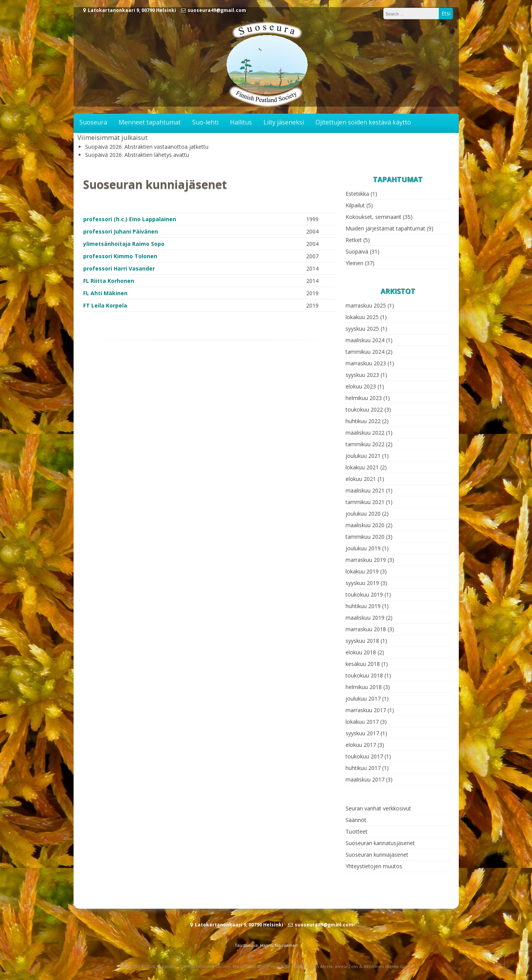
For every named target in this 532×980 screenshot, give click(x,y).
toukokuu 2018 (364, 675)
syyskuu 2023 (362, 375)
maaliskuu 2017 (365, 779)
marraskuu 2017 (366, 710)
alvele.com (347, 966)
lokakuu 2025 (362, 317)
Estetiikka (357, 194)
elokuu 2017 (361, 745)
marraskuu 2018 (366, 629)
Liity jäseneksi (284, 122)
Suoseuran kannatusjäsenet (380, 843)
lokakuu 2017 (362, 722)
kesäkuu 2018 (363, 664)
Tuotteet (357, 831)
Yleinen (354, 263)
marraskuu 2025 (366, 305)
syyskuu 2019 (362, 583)
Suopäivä (357, 251)
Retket (354, 240)
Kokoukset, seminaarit (373, 217)
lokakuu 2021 (362, 467)
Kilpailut (355, 205)
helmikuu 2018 (364, 687)
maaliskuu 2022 (365, 433)
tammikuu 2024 (365, 352)
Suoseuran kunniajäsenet (377, 855)
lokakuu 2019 (362, 571)
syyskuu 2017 (362, 733)
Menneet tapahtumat (150, 122)
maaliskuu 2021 (365, 490)
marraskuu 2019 (366, 560)
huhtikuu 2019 (363, 606)
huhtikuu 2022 (363, 421)
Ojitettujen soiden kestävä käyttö (363, 122)
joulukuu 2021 (363, 456)
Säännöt (356, 820)
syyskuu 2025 (362, 329)
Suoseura (93, 122)
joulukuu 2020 (363, 514)
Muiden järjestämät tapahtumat (385, 228)
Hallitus (241, 122)
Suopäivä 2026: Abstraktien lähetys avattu (137, 155)
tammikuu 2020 (365, 537)
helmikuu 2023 (364, 398)
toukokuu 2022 (364, 409)
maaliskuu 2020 (365, 525)
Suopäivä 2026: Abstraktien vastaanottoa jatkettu (147, 147)
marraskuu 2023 (366, 363)
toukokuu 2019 (364, 594)
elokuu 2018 (361, 652)
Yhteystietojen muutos (374, 866)
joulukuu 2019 (363, 548)
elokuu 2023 (361, 386)
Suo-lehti (205, 122)
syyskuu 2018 (362, 641)
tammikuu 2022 (365, 444)
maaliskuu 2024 (365, 340)
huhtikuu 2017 (363, 768)
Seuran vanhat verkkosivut (378, 808)
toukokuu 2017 (364, 756)
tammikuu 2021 (365, 502)
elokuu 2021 (361, 479)
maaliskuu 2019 (365, 618)
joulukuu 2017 (363, 698)
